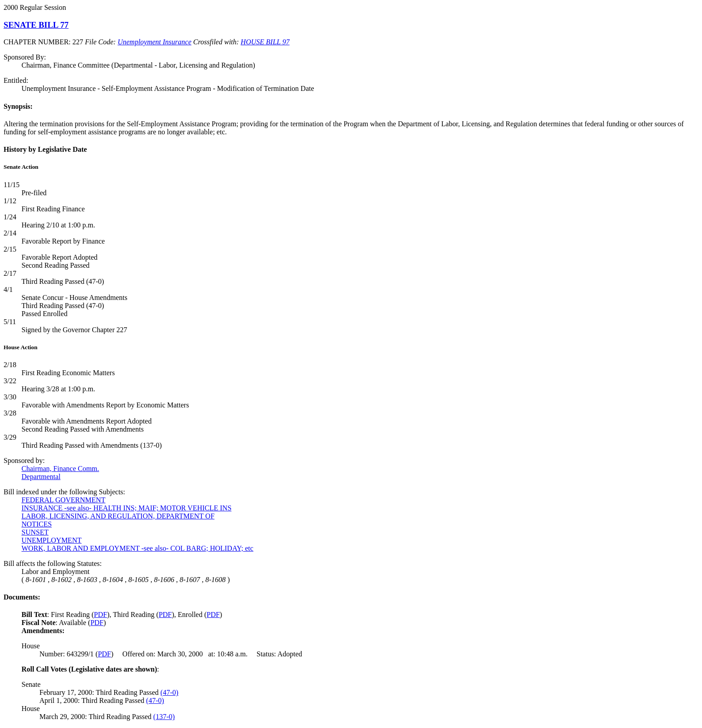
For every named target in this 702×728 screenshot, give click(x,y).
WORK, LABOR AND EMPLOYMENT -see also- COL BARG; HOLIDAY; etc (137, 548)
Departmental (41, 477)
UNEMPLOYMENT (51, 540)
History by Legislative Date (45, 149)
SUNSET (35, 532)
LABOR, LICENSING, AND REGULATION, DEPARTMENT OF (118, 516)
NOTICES (37, 524)
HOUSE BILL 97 (265, 42)
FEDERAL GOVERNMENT (63, 500)
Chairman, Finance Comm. (60, 469)
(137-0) (164, 717)
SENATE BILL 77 (36, 25)
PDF (101, 615)
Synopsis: (18, 106)
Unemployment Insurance (155, 42)
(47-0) (169, 692)
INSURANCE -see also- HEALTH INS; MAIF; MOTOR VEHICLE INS (126, 508)
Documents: (22, 597)
